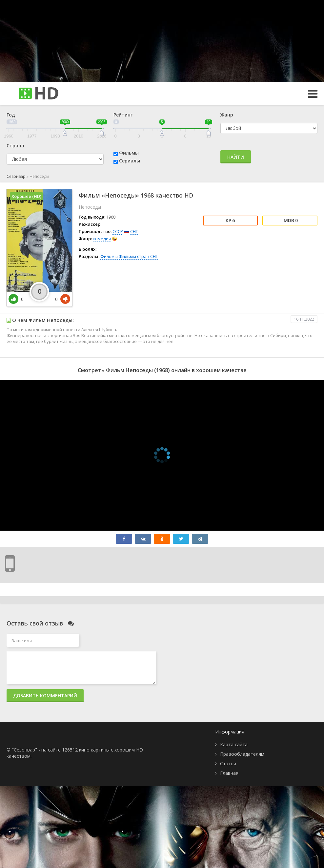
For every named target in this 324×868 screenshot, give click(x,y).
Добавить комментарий (45, 696)
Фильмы (129, 153)
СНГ (134, 231)
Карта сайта (234, 744)
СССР (118, 231)
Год (11, 115)
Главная (229, 773)
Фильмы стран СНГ (138, 256)
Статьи (228, 763)
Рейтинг (123, 115)
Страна (15, 146)
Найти (236, 157)
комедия (102, 239)
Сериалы (130, 161)
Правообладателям (242, 754)
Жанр (227, 115)
